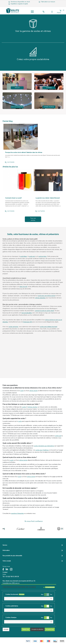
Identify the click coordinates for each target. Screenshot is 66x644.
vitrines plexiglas (40, 298)
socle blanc (24, 256)
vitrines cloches (32, 407)
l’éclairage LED (27, 322)
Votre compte (7, 561)
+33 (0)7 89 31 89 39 (12, 577)
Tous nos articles (33, 219)
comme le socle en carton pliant (44, 311)
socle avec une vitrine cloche (46, 296)
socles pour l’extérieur (42, 450)
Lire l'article (9, 162)
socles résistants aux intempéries (44, 446)
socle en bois (43, 256)
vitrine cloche (33, 391)
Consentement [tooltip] (50, 587)
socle (22, 391)
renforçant (58, 436)
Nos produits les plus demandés (12, 556)
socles (24, 407)
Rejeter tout (26, 629)
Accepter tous (50, 629)
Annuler (6, 629)
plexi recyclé (23, 287)
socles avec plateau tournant (49, 327)
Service (5, 545)
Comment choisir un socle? (13, 198)
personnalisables (27, 313)
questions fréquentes (17, 513)
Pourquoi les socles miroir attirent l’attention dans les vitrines (24, 152)
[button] (29, 599)
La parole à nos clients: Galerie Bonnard (48, 198)
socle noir (32, 256)
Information (6, 550)
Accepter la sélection (37, 629)
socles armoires (13, 327)
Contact (5, 572)
